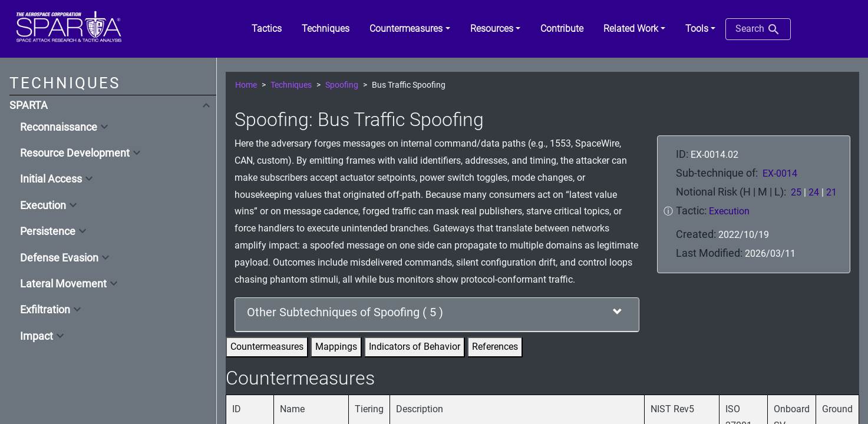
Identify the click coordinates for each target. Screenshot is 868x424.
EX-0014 (780, 173)
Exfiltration (45, 310)
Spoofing (342, 85)
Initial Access (51, 179)
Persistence (48, 231)
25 (796, 192)
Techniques (291, 85)
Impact (37, 336)
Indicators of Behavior (415, 347)
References (495, 347)
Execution (43, 206)
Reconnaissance (59, 127)
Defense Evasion (59, 258)
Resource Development (75, 153)
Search (758, 29)
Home (246, 85)
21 (831, 192)
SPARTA (29, 105)
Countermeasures (267, 347)
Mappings (336, 347)
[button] (410, 29)
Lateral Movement (63, 284)
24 (814, 192)
